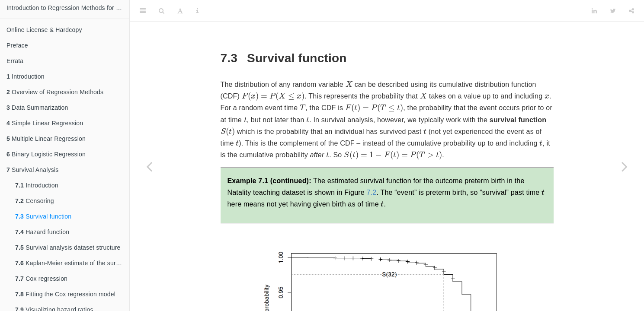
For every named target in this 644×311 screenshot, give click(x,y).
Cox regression (41, 279)
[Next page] (625, 166)
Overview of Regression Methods (55, 92)
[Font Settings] (180, 11)
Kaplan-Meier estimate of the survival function (72, 263)
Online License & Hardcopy (44, 30)
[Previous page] (149, 166)
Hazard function (42, 232)
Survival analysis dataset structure (68, 248)
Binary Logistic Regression (46, 154)
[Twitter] (613, 11)
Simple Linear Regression (45, 123)
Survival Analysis (33, 170)
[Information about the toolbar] (197, 11)
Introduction (26, 76)
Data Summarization (37, 108)
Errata (15, 61)
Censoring (35, 201)
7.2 (372, 192)
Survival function (43, 216)
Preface (17, 45)
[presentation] (349, 84)
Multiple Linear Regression (46, 139)
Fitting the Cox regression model (65, 294)
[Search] (162, 11)
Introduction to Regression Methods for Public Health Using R (68, 8)
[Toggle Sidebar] (143, 11)
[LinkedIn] (594, 11)
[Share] (631, 11)
